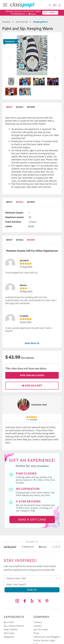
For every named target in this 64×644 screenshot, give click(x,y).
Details (20, 107)
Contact (38, 622)
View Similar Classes (32, 375)
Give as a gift (32, 386)
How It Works (11, 629)
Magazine (9, 637)
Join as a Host (41, 629)
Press (36, 633)
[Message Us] (55, 5)
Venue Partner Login (44, 640)
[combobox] (32, 578)
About (9, 107)
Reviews (31, 107)
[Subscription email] (32, 584)
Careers (38, 626)
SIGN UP (32, 590)
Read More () (32, 343)
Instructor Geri (39, 405)
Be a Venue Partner (14, 626)
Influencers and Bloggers (47, 637)
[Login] (60, 5)
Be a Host (9, 622)
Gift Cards (9, 633)
